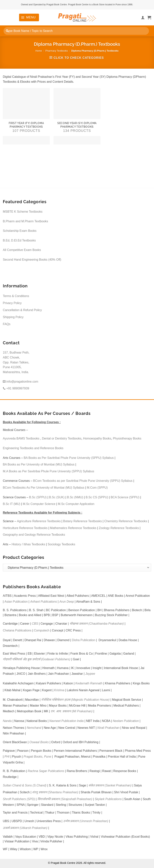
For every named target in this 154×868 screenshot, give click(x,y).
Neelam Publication (126, 721)
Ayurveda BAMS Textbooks (21, 438)
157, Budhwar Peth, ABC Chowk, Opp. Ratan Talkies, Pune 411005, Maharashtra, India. (16, 362)
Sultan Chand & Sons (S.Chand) (25, 785)
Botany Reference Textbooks (82, 521)
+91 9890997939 (16, 388)
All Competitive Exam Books (22, 250)
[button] (29, 17)
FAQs (7, 324)
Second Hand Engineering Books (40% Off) (32, 260)
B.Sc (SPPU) (38, 497)
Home (39, 51)
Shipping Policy (13, 317)
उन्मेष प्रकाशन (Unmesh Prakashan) (86, 821)
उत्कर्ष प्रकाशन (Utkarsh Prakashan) (25, 828)
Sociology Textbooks (61, 544)
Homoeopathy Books (97, 438)
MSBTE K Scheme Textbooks (23, 212)
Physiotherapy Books (127, 438)
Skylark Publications (108, 799)
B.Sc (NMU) (75, 497)
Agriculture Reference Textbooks (39, 521)
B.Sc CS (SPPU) (97, 497)
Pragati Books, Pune (37, 757)
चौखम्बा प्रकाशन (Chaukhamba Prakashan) (97, 624)
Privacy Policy (12, 303)
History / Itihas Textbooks (28, 544)
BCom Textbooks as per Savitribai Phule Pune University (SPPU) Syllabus (83, 481)
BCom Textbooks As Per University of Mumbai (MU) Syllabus (44, 488)
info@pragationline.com (21, 382)
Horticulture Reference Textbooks (25, 528)
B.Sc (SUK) (57, 497)
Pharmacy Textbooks (57, 51)
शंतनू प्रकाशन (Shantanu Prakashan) (55, 792)
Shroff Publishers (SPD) (19, 799)
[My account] (143, 17)
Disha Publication (84, 640)
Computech (42, 630)
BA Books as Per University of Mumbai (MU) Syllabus (39, 464)
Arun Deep (67, 602)
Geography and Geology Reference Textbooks (34, 535)
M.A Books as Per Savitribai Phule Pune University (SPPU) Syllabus (49, 471)
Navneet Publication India (66, 721)
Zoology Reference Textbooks (119, 528)
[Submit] (7, 31)
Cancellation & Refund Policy (22, 310)
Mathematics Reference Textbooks (73, 528)
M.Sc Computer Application (76, 504)
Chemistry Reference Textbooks (126, 521)
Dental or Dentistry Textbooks (62, 438)
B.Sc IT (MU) (12, 504)
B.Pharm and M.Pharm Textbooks (25, 221)
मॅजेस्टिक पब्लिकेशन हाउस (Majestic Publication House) (75, 700)
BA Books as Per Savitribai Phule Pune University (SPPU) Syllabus (69, 458)
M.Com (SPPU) (97, 488)
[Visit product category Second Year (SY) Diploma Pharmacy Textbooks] (77, 116)
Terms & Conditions (16, 296)
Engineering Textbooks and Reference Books (33, 448)
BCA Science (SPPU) (125, 497)
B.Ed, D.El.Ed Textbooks (19, 240)
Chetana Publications (17, 630)
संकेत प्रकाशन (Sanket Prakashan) (110, 785)
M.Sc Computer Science (39, 504)
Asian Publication (16, 602)
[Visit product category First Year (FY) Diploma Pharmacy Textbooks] (26, 116)
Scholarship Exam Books (20, 231)
